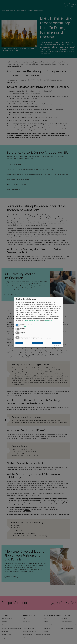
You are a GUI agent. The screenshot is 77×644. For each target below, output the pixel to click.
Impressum (49, 321)
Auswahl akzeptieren (38, 343)
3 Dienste (23, 326)
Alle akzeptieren (57, 343)
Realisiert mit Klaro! (57, 346)
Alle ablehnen (19, 343)
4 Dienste (23, 334)
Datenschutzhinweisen (32, 321)
